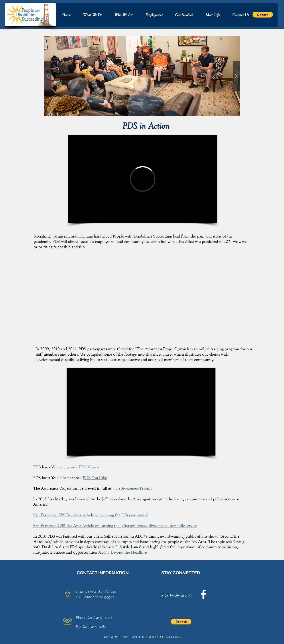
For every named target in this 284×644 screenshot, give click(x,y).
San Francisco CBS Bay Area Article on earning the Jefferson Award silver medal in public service (115, 526)
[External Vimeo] (143, 179)
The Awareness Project (133, 488)
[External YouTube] (141, 412)
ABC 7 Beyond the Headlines (123, 552)
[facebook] (203, 594)
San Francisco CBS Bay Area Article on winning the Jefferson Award (91, 515)
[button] (93, 16)
